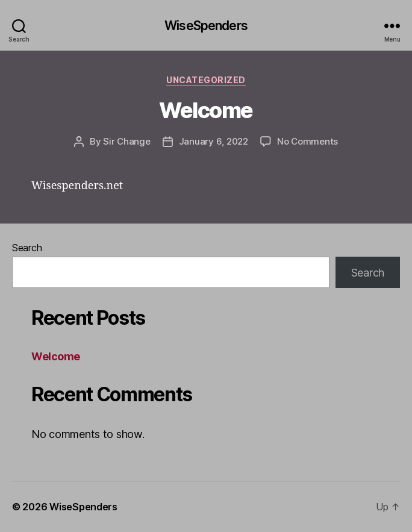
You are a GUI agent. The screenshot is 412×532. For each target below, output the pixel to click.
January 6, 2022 (214, 141)
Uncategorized (206, 80)
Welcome (206, 110)
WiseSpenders (206, 26)
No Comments (307, 141)
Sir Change (126, 141)
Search (27, 248)
